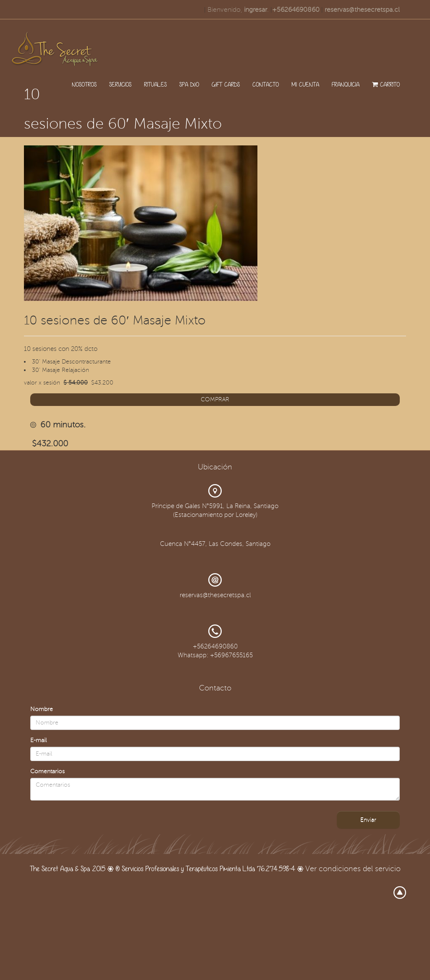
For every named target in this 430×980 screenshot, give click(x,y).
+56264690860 (296, 10)
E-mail (38, 740)
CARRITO (386, 84)
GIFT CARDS (226, 84)
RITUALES (155, 84)
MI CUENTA (305, 84)
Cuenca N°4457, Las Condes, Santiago (215, 544)
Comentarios (47, 771)
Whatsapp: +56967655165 (215, 655)
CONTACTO (266, 84)
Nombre (42, 709)
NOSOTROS (84, 84)
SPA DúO (189, 84)
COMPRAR (215, 399)
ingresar (256, 10)
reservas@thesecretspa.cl (362, 10)
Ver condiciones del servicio (353, 869)
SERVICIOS (120, 84)
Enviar (368, 820)
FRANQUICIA (346, 84)
